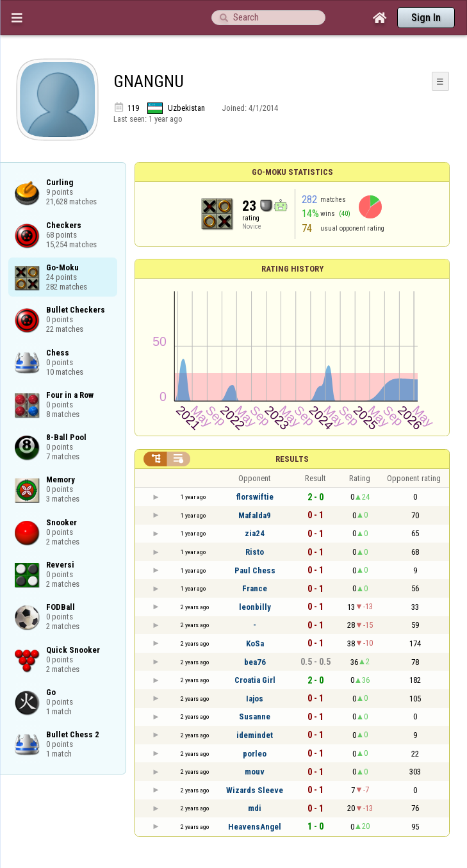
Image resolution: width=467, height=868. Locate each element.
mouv (255, 772)
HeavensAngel (255, 827)
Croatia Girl (255, 680)
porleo (255, 754)
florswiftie (255, 497)
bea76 (255, 662)
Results (292, 459)
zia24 (255, 533)
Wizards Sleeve (255, 790)
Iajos (255, 699)
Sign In (426, 18)
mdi (255, 808)
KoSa (255, 643)
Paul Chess (255, 570)
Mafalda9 (255, 515)
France (255, 588)
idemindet (255, 735)
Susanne (255, 717)
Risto (255, 552)
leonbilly (255, 607)
